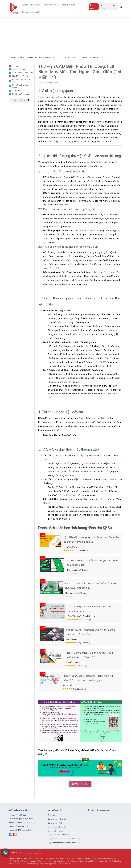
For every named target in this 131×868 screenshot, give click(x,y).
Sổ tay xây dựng (51, 5)
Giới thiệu (52, 815)
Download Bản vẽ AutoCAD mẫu (60, 435)
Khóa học (25, 5)
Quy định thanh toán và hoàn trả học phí (64, 843)
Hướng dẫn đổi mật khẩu (19, 826)
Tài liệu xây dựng (68, 5)
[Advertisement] (65, 35)
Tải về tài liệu (80, 784)
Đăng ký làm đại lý (55, 823)
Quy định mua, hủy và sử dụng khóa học (64, 839)
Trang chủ (13, 57)
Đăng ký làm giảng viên (57, 819)
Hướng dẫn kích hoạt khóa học (21, 830)
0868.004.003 (16, 853)
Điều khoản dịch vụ (55, 831)
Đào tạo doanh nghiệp (31, 12)
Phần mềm (36, 5)
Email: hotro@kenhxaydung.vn (21, 819)
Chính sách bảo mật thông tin (60, 835)
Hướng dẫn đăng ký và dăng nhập (23, 822)
